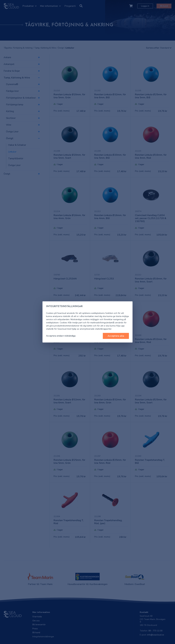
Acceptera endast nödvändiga (61, 336)
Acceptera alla (116, 336)
